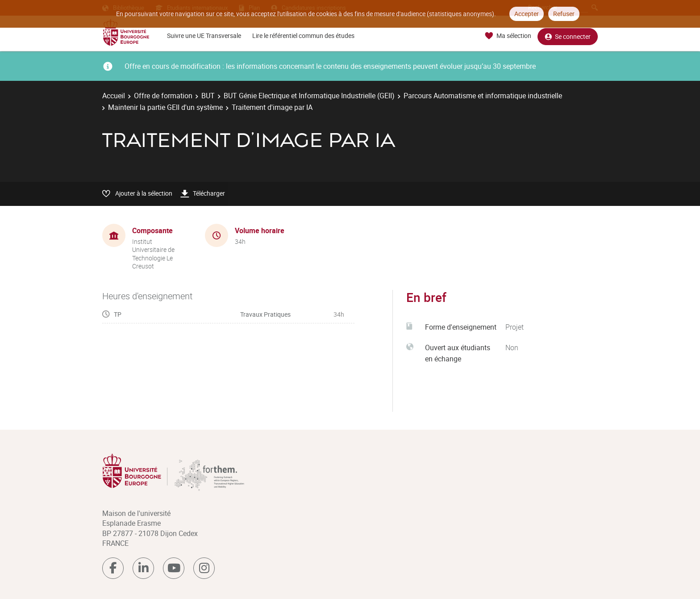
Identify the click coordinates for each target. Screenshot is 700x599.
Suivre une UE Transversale (204, 36)
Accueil (114, 96)
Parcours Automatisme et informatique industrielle (483, 96)
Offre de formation (163, 96)
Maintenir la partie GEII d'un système (165, 107)
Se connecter (568, 36)
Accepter (527, 14)
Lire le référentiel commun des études (303, 36)
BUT (208, 96)
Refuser (564, 14)
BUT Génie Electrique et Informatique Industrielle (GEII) (309, 96)
